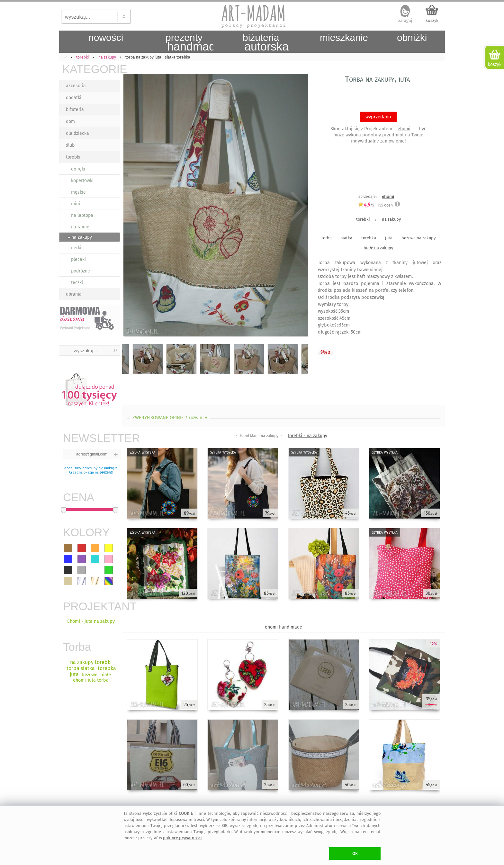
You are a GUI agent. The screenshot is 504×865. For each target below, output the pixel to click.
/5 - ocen (375, 205)
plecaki (78, 259)
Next (298, 207)
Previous (132, 207)
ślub (70, 145)
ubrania (74, 294)
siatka (346, 238)
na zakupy (391, 219)
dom (70, 121)
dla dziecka (77, 133)
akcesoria (76, 86)
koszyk (432, 20)
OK (355, 854)
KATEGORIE (91, 69)
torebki (73, 157)
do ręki (78, 169)
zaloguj (405, 20)
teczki (77, 283)
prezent (106, 472)
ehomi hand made (283, 627)
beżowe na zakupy (419, 238)
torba (327, 238)
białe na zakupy (378, 248)
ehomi (404, 129)
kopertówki (82, 181)
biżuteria (75, 110)
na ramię (80, 227)
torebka (369, 238)
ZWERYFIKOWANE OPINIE (171, 418)
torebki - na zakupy (307, 436)
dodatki (74, 98)
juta (389, 238)
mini (76, 204)
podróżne (81, 271)
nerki (76, 248)
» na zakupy (80, 237)
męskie (78, 192)
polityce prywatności (182, 838)
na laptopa (82, 215)
